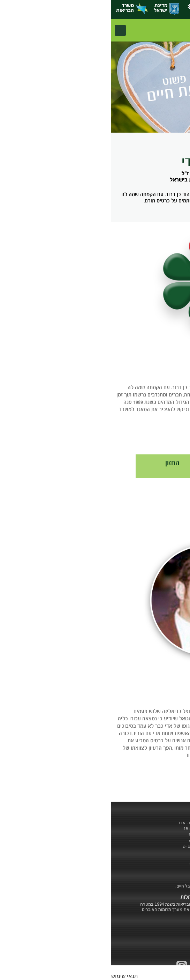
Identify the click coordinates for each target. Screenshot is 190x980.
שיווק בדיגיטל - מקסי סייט (95, 847)
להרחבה (165, 437)
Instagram (71, 966)
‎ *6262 (89, 858)
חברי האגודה (145, 463)
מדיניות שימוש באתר (95, 841)
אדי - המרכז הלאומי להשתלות (162, 30)
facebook (119, 966)
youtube (103, 966)
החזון (61, 463)
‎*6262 (92, 9)
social (87, 966)
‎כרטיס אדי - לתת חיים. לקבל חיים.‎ (95, 886)
